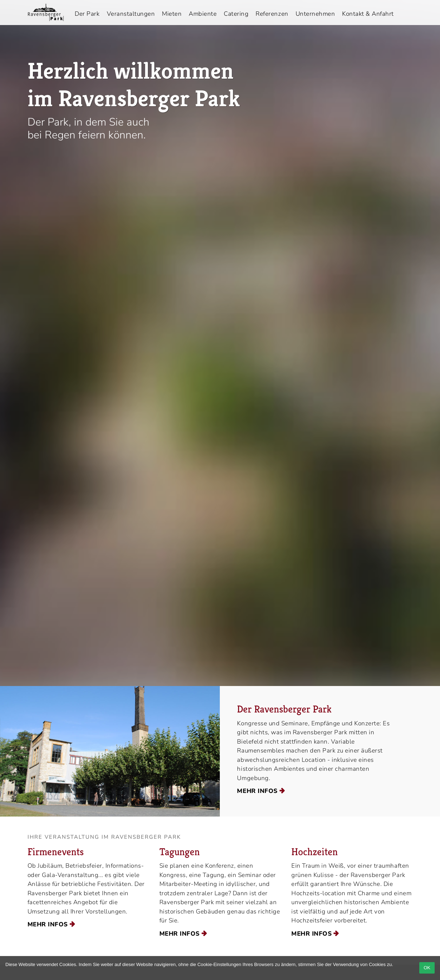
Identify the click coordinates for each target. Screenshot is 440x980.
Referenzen (272, 14)
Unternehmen (315, 14)
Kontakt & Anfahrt (368, 14)
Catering (236, 14)
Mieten (172, 14)
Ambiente (203, 14)
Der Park (87, 14)
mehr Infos (257, 791)
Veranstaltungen (131, 14)
